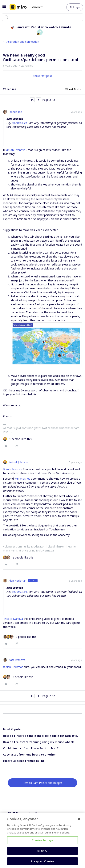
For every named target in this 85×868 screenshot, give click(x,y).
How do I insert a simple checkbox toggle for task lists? (41, 736)
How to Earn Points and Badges (43, 783)
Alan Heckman (17, 581)
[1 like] (17, 439)
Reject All (42, 851)
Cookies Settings (42, 840)
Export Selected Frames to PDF (24, 761)
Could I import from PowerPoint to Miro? (31, 748)
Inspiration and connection (22, 42)
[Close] (79, 819)
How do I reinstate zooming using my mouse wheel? (39, 742)
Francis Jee (15, 112)
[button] (4, 8)
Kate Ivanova (17, 660)
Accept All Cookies (42, 861)
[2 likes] (18, 557)
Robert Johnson (18, 462)
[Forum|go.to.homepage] (26, 7)
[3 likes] (20, 637)
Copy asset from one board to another (29, 754)
